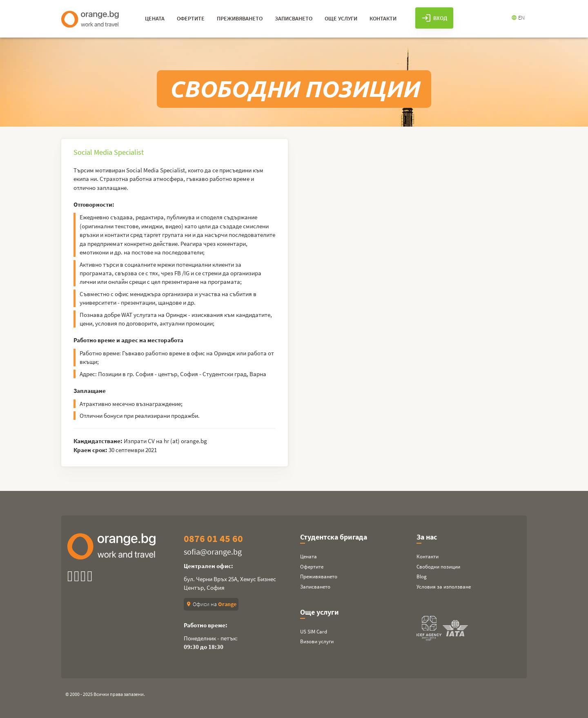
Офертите (312, 567)
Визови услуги (317, 641)
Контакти (428, 556)
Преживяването (319, 576)
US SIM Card (314, 632)
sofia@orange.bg (213, 552)
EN (518, 18)
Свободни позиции (438, 567)
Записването (315, 587)
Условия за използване (444, 587)
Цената (308, 556)
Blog (422, 576)
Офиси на (211, 604)
